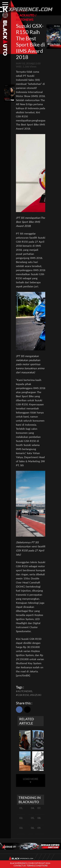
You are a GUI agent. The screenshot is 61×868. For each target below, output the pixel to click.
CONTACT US (20, 866)
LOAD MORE (30, 780)
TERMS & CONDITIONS (37, 866)
